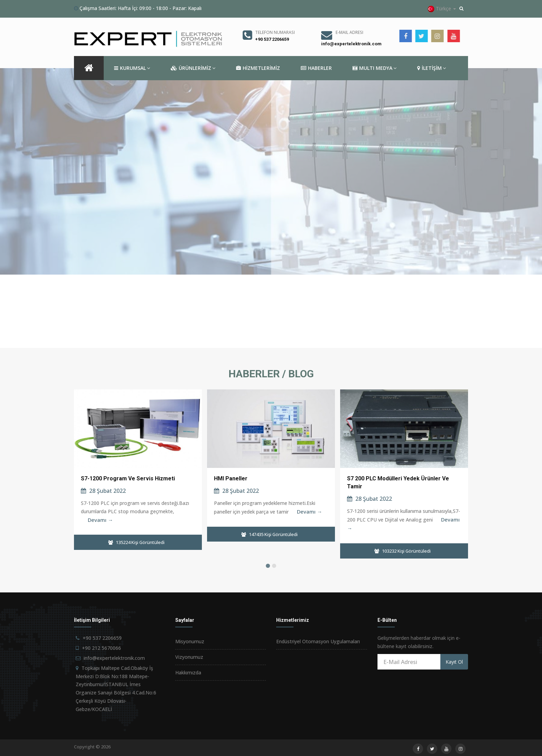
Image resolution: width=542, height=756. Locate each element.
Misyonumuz (190, 641)
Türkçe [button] (442, 9)
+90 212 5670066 (101, 648)
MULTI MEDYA (375, 68)
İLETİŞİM (432, 68)
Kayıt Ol (454, 662)
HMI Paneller (231, 478)
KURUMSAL (132, 68)
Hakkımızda (188, 672)
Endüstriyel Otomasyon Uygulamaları (318, 641)
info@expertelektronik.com (351, 44)
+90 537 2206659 (272, 39)
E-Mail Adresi (349, 32)
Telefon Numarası (275, 32)
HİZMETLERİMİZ (258, 68)
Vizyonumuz (189, 657)
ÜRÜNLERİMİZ (193, 68)
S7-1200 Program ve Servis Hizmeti (128, 478)
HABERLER (316, 68)
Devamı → (100, 520)
